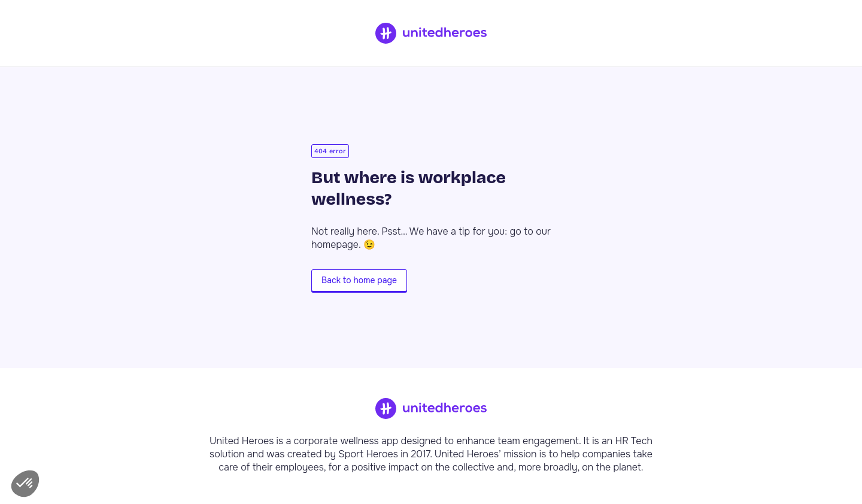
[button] (25, 484)
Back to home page (359, 280)
